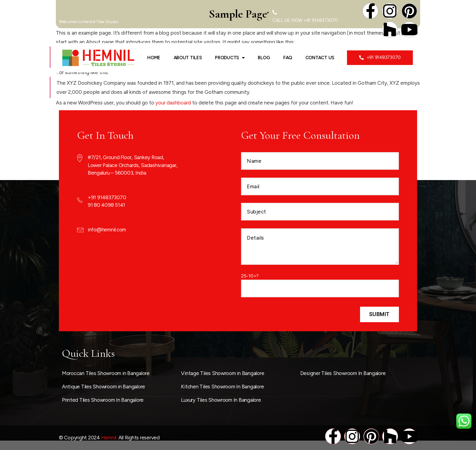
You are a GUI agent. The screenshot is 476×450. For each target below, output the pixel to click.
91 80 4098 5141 (106, 205)
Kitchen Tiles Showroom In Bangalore (222, 387)
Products (230, 58)
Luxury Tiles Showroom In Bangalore (221, 400)
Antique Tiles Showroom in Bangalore (104, 387)
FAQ (288, 58)
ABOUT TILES (188, 58)
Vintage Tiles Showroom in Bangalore (223, 373)
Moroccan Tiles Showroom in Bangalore (106, 373)
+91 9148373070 (107, 197)
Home (154, 58)
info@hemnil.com (107, 230)
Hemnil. (109, 438)
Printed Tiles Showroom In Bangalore (103, 400)
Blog (264, 58)
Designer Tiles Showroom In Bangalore (343, 373)
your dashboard (173, 103)
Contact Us (320, 58)
